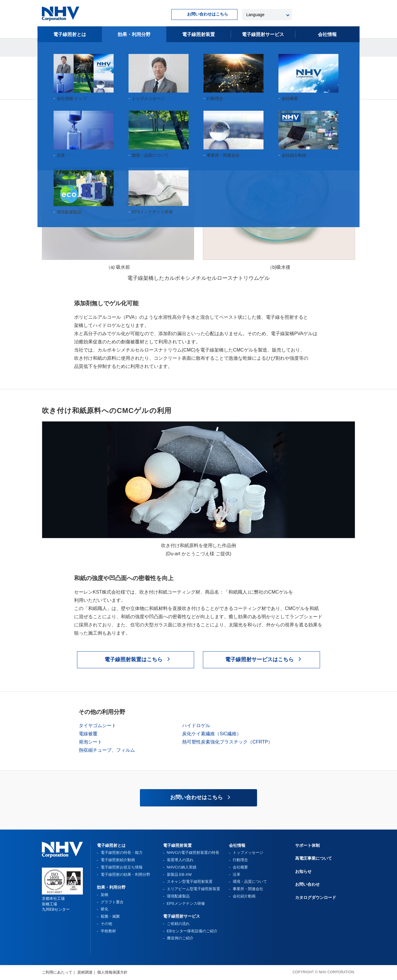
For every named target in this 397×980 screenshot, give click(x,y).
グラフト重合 (112, 902)
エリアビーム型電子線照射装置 (194, 889)
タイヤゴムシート (97, 725)
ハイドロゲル (196, 725)
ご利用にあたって (57, 972)
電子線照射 (263, 34)
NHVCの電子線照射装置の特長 (193, 853)
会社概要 (240, 867)
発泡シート (90, 742)
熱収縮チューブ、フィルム (107, 750)
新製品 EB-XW (179, 874)
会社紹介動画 (244, 896)
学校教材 (108, 931)
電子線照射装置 (198, 34)
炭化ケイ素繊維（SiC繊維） (212, 734)
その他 (106, 924)
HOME (48, 49)
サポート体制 (307, 845)
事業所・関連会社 (248, 889)
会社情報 (327, 34)
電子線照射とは (70, 34)
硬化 (105, 909)
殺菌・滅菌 (110, 916)
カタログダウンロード (316, 897)
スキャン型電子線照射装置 (190, 882)
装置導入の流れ (180, 860)
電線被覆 (88, 734)
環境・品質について (250, 882)
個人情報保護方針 (112, 972)
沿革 (237, 874)
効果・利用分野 (134, 34)
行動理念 (240, 860)
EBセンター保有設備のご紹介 (192, 931)
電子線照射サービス (182, 916)
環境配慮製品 (178, 896)
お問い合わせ (307, 884)
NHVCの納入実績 (182, 867)
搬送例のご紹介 (180, 938)
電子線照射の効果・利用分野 (125, 874)
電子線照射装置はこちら (134, 659)
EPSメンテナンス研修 (186, 903)
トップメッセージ (248, 853)
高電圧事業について (314, 858)
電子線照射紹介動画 (118, 860)
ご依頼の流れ (178, 924)
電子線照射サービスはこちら (259, 659)
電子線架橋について (107, 49)
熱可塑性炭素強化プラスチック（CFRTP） (227, 742)
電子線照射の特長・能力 (122, 853)
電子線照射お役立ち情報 (122, 867)
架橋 (105, 895)
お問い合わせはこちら (208, 14)
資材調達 (85, 972)
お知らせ (303, 871)
